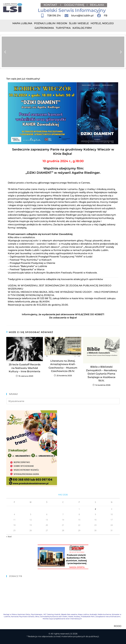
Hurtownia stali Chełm (59, 617)
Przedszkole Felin (88, 617)
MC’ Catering (49, 614)
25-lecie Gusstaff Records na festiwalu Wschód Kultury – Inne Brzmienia (25, 368)
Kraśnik (57, 614)
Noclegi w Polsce (10, 614)
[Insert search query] (63, 401)
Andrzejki (93, 614)
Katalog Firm (82, 28)
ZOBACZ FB (16, 576)
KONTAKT (51, 5)
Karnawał (15, 617)
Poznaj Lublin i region (51, 23)
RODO (118, 626)
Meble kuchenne (104, 614)
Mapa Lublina (22, 23)
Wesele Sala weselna (69, 614)
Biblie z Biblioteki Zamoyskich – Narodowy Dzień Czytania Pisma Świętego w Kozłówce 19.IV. (101, 374)
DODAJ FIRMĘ (74, 5)
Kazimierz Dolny (24, 614)
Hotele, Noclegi (102, 23)
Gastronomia (44, 28)
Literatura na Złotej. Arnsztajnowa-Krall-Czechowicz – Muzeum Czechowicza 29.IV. (63, 366)
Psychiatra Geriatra (27, 617)
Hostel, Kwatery (74, 617)
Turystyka (63, 28)
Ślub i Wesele (79, 23)
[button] (5, 52)
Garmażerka (45, 617)
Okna (37, 617)
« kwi (9, 536)
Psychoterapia (37, 614)
